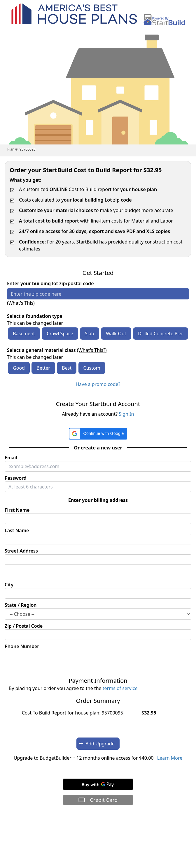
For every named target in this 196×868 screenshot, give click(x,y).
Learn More (170, 758)
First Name (17, 510)
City (9, 585)
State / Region (21, 605)
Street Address (21, 551)
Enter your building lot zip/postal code (50, 283)
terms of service (120, 688)
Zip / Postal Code (24, 626)
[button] (98, 434)
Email (11, 458)
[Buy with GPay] (98, 784)
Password (16, 478)
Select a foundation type (35, 316)
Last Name (17, 530)
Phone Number (22, 646)
